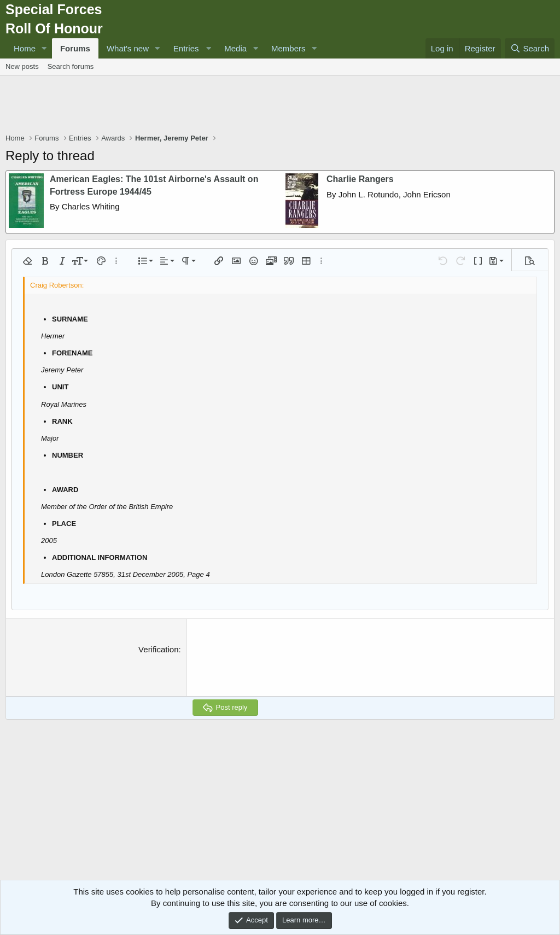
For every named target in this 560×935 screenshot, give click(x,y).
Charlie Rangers (360, 179)
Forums (75, 48)
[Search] (530, 48)
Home (25, 48)
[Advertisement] (280, 106)
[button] (44, 48)
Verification (158, 649)
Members (288, 48)
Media (235, 48)
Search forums (71, 66)
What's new (128, 48)
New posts (22, 66)
